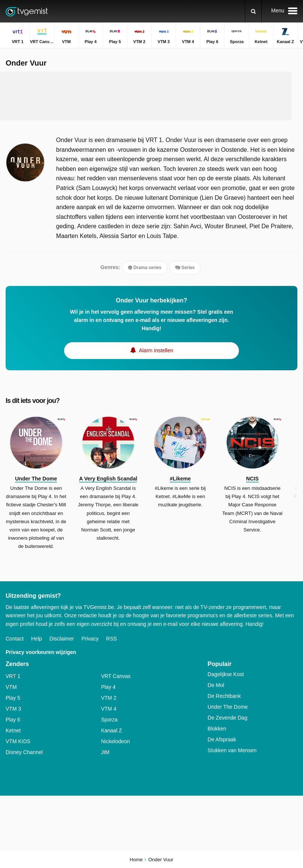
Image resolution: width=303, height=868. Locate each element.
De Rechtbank (224, 696)
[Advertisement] (146, 96)
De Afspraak (222, 739)
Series (185, 268)
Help (37, 639)
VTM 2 (109, 698)
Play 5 (13, 698)
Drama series (145, 268)
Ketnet (13, 730)
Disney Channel (24, 752)
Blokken (217, 729)
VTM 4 (109, 709)
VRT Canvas (116, 676)
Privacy (90, 639)
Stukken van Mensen (232, 750)
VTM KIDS (18, 741)
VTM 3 (13, 709)
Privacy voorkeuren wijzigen (41, 652)
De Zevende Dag (227, 718)
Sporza (109, 720)
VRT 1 (13, 676)
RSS (111, 639)
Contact (15, 639)
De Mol (216, 685)
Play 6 (13, 720)
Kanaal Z (112, 730)
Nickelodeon (116, 741)
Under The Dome (228, 707)
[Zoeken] (253, 11)
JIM (105, 752)
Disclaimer (62, 639)
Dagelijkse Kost (226, 674)
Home (136, 860)
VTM (11, 687)
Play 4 (108, 687)
